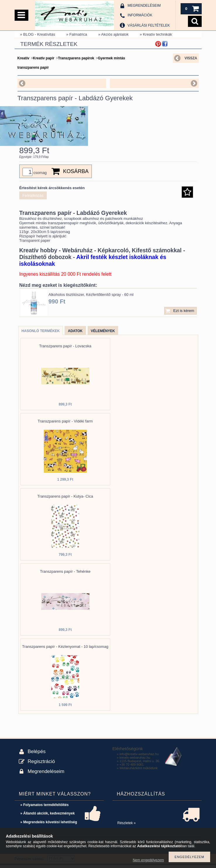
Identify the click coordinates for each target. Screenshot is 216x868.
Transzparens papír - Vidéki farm (65, 424)
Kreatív (24, 58)
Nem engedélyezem (148, 860)
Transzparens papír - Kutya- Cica (65, 499)
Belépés (37, 754)
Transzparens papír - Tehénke (65, 574)
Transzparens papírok (76, 58)
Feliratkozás (33, 198)
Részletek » (127, 826)
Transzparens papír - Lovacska (65, 349)
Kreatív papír (44, 58)
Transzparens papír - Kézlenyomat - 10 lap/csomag (65, 649)
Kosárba (76, 174)
